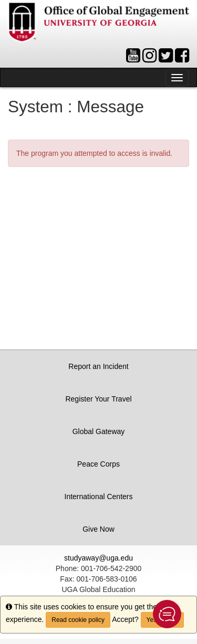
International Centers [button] (99, 497)
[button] (167, 614)
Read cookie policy (78, 620)
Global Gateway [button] (99, 431)
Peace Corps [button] (98, 464)
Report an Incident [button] (98, 366)
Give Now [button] (98, 529)
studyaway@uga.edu (98, 558)
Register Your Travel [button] (98, 399)
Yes (152, 620)
